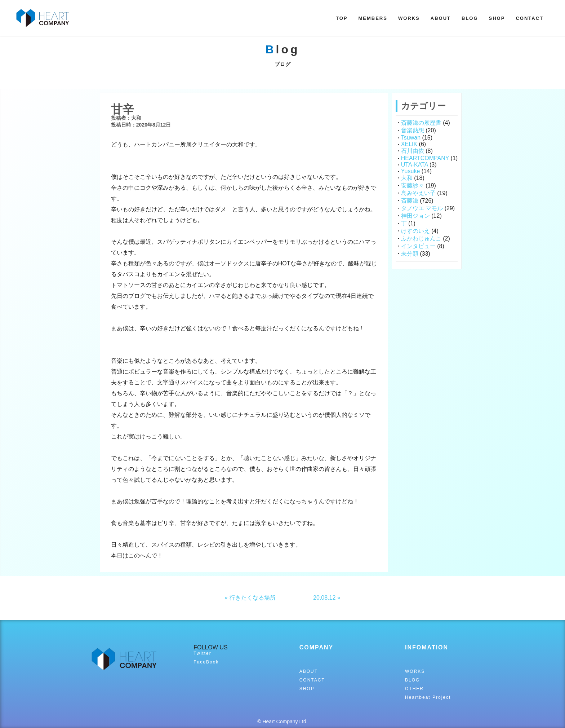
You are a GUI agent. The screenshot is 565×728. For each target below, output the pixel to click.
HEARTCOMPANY (425, 158)
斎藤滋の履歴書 (421, 123)
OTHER (414, 689)
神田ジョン (415, 216)
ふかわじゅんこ (421, 239)
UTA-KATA (415, 165)
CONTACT (530, 18)
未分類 (410, 254)
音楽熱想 (413, 130)
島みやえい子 (418, 193)
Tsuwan (411, 138)
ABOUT (441, 18)
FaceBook (206, 662)
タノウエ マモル (422, 208)
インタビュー (418, 246)
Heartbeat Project (428, 697)
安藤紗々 (413, 186)
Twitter (202, 653)
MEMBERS (373, 18)
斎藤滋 (410, 201)
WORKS (409, 18)
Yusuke (410, 171)
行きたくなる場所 (253, 598)
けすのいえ (415, 231)
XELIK (409, 144)
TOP (342, 18)
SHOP (497, 18)
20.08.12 (324, 598)
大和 (407, 178)
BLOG (470, 18)
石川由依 (413, 151)
